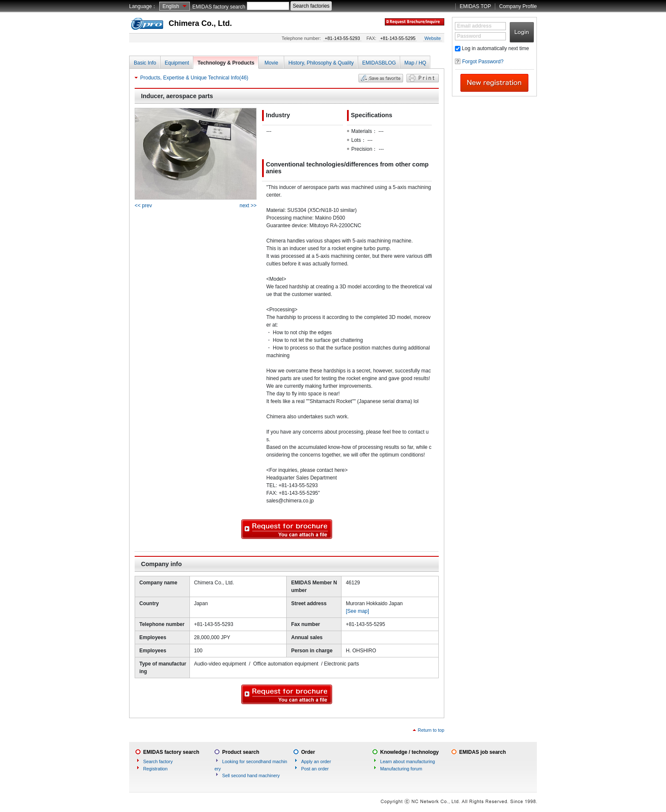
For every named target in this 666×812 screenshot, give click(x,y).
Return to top (431, 730)
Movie (271, 63)
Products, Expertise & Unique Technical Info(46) (194, 78)
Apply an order (316, 761)
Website (433, 38)
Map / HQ (415, 63)
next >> (248, 206)
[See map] (357, 611)
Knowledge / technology (409, 752)
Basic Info (145, 63)
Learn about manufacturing (408, 761)
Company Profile (518, 6)
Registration (155, 769)
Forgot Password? (483, 62)
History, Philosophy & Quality (321, 63)
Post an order (315, 769)
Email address (474, 26)
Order (308, 752)
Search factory (158, 761)
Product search (241, 752)
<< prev (143, 206)
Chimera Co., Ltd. (200, 23)
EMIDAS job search (483, 752)
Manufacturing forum (401, 769)
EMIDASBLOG (379, 63)
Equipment (177, 63)
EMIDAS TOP (475, 6)
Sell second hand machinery (251, 775)
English (171, 6)
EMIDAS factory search (219, 7)
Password (469, 36)
